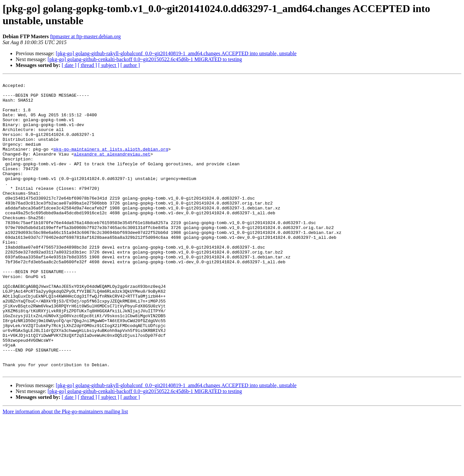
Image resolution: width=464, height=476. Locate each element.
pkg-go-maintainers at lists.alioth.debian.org (111, 164)
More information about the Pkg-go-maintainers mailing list (65, 470)
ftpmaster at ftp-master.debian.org (85, 36)
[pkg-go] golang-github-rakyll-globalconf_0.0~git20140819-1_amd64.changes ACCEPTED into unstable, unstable (176, 53)
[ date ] (69, 65)
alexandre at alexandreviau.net (112, 170)
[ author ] (130, 65)
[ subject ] (109, 65)
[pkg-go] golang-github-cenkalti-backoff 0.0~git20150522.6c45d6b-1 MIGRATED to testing (145, 59)
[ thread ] (87, 65)
